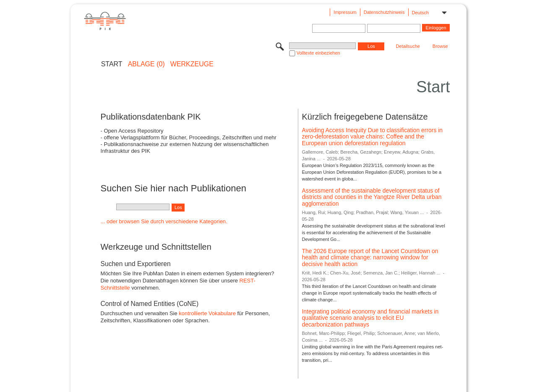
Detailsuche (408, 46)
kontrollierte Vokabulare (207, 313)
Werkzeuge (192, 64)
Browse (440, 46)
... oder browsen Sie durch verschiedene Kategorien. (164, 221)
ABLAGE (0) (146, 64)
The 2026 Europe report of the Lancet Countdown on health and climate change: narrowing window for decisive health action (370, 257)
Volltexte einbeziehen (318, 53)
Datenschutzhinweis (384, 12)
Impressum (345, 12)
